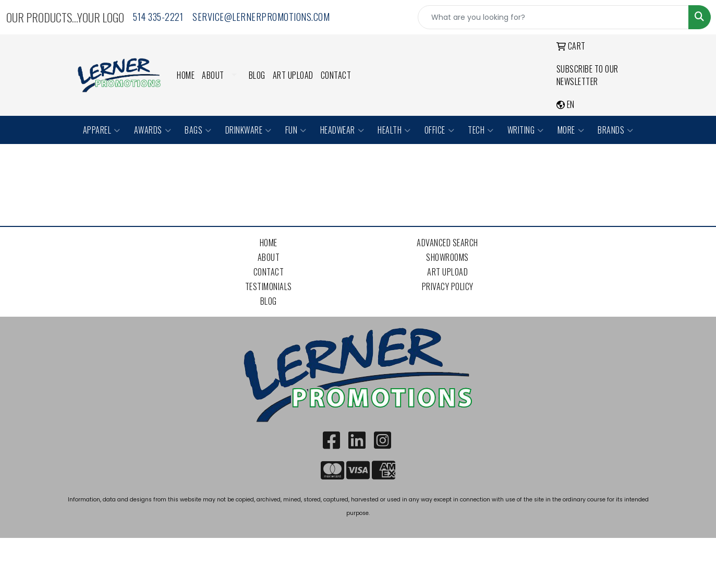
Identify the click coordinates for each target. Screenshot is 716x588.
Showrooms (447, 257)
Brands (616, 130)
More (571, 130)
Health (394, 130)
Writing (526, 130)
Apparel (102, 130)
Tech (481, 130)
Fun (296, 130)
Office (440, 130)
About (213, 75)
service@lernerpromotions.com (261, 17)
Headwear (342, 130)
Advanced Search (447, 243)
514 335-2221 (158, 17)
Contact (336, 75)
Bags (198, 130)
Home (186, 75)
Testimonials (269, 286)
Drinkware (248, 130)
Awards (153, 130)
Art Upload (293, 75)
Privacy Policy (448, 286)
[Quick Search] (553, 17)
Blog (257, 75)
